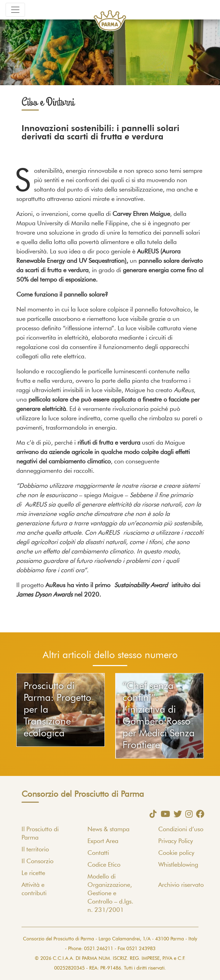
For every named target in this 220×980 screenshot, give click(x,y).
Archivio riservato (181, 885)
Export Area (103, 841)
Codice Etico (104, 865)
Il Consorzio (37, 861)
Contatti (98, 853)
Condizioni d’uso (181, 829)
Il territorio (35, 850)
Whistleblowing (178, 865)
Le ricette (33, 873)
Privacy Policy (176, 841)
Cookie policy (176, 853)
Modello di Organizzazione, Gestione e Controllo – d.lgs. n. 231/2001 (110, 893)
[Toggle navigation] (15, 10)
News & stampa (108, 829)
